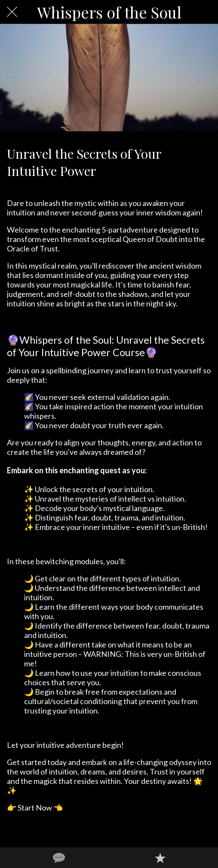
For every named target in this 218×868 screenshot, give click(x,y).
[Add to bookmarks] (160, 858)
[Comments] (58, 858)
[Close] (12, 12)
